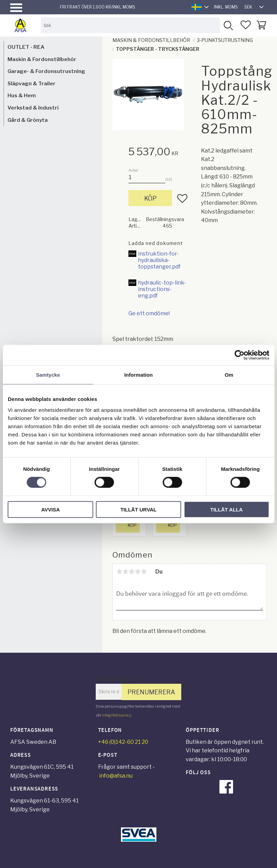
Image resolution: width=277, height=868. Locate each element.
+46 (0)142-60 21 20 (123, 742)
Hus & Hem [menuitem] (22, 95)
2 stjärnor (125, 572)
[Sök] (228, 25)
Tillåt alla (226, 509)
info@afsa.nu (116, 776)
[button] (16, 8)
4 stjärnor (138, 572)
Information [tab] (139, 375)
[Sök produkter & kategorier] (130, 25)
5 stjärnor (144, 572)
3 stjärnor (132, 572)
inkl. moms (226, 7)
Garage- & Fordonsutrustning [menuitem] (46, 71)
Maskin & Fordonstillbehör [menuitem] (42, 59)
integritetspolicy (117, 715)
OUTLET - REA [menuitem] (26, 47)
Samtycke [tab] (48, 375)
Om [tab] (229, 375)
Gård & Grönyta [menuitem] (28, 120)
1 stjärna (119, 572)
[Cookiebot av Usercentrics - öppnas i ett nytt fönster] (239, 355)
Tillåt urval (138, 509)
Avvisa (51, 509)
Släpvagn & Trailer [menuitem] (32, 83)
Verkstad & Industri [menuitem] (33, 108)
